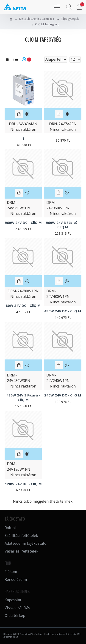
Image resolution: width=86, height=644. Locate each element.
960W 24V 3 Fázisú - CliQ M (63, 225)
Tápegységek (70, 19)
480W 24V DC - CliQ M (63, 311)
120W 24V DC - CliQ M (23, 484)
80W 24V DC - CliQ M (23, 306)
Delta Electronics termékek (37, 19)
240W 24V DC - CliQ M (63, 395)
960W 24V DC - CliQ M (23, 223)
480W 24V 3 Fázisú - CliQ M (23, 398)
